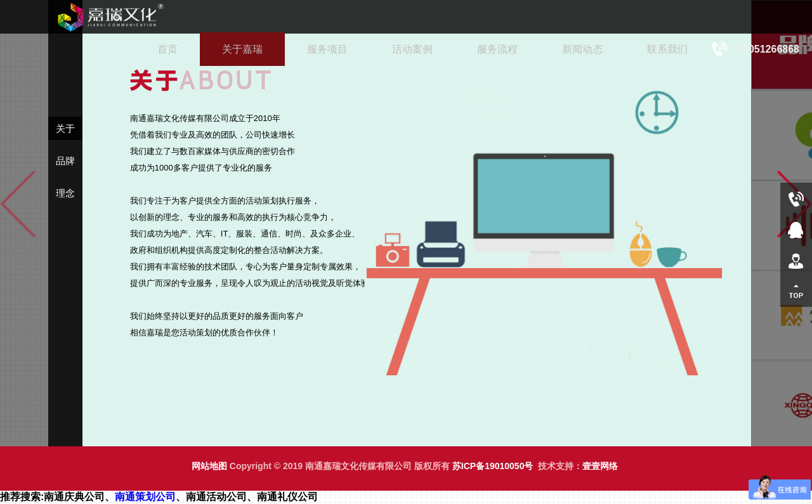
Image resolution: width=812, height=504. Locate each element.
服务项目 (327, 49)
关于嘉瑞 (242, 49)
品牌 (65, 161)
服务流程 (497, 49)
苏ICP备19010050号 (493, 466)
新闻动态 (582, 49)
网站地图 (209, 466)
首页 (167, 49)
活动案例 (412, 49)
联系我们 (667, 49)
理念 (65, 193)
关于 (65, 128)
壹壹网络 (600, 466)
